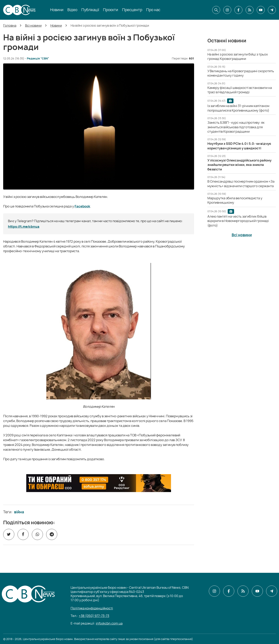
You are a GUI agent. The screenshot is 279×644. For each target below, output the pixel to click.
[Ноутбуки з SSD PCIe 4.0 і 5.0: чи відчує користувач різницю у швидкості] (239, 146)
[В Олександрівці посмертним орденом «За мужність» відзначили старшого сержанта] (241, 184)
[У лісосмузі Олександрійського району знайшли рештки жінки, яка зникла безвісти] (239, 165)
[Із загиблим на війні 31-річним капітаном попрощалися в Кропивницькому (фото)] (238, 108)
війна (19, 512)
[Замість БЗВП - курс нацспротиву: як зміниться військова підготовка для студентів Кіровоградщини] (236, 127)
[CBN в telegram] (272, 10)
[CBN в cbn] (250, 10)
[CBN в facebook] (238, 10)
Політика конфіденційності (92, 608)
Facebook (82, 206)
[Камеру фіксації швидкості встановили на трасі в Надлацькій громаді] (240, 90)
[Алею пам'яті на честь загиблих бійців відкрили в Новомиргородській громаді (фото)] (238, 221)
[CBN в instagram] (227, 10)
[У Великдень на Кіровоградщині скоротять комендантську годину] (241, 73)
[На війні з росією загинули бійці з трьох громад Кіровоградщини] (238, 56)
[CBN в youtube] (261, 10)
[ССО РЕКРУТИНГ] (99, 483)
